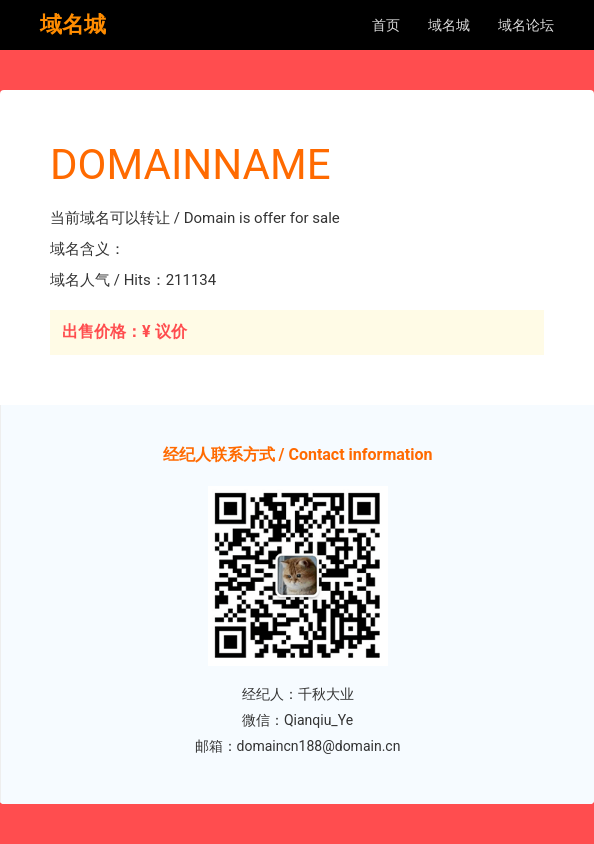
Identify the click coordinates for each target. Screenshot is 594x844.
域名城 (449, 25)
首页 (386, 25)
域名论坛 (526, 25)
